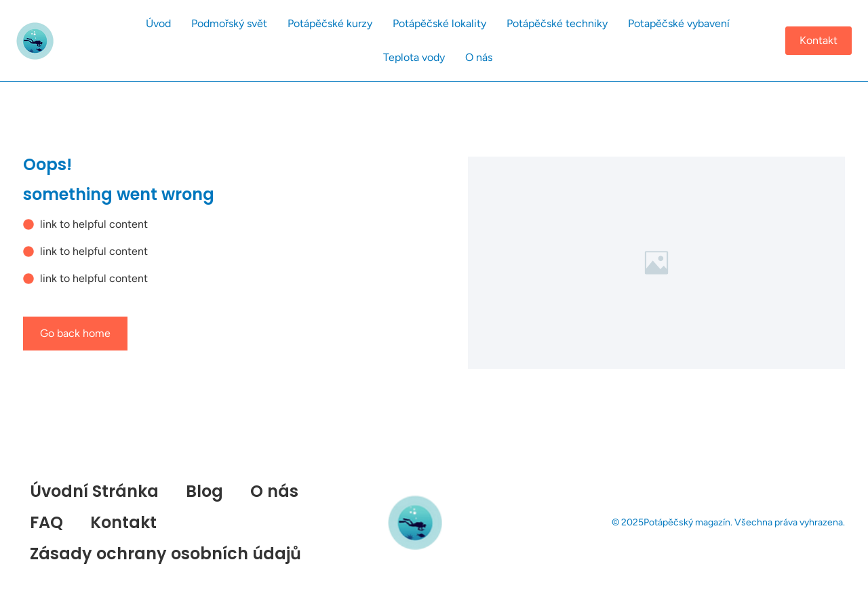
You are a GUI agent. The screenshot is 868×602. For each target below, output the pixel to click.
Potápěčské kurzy (330, 23)
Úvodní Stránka (94, 491)
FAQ (46, 522)
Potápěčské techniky (557, 23)
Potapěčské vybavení (679, 23)
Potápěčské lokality (439, 23)
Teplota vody (414, 57)
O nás (479, 57)
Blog (204, 491)
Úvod (158, 23)
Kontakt (123, 522)
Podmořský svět (229, 23)
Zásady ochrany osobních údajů (165, 554)
